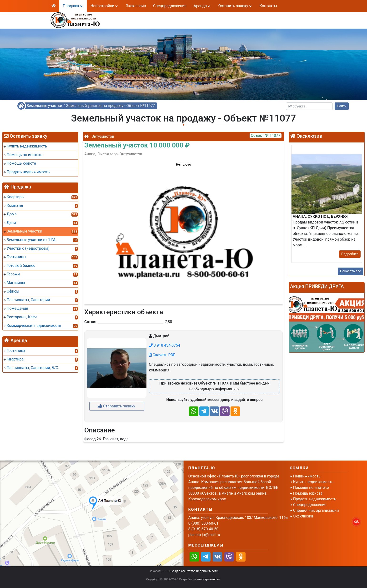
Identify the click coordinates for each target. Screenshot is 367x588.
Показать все (351, 271)
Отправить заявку (117, 406)
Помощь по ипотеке (311, 488)
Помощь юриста (308, 493)
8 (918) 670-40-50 (156, 23)
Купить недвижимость (313, 482)
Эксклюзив (136, 6)
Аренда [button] (202, 6)
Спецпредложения (170, 6)
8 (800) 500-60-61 (156, 17)
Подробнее (350, 254)
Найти (342, 106)
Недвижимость (307, 476)
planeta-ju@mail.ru (204, 535)
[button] (183, 230)
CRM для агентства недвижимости (193, 571)
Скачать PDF (162, 355)
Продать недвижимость (315, 499)
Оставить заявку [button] (235, 6)
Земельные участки (44, 106)
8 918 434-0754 (164, 345)
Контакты (268, 6)
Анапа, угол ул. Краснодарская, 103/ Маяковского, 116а (238, 518)
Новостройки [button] (105, 6)
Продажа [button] (73, 6)
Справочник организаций (316, 510)
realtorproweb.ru (209, 579)
